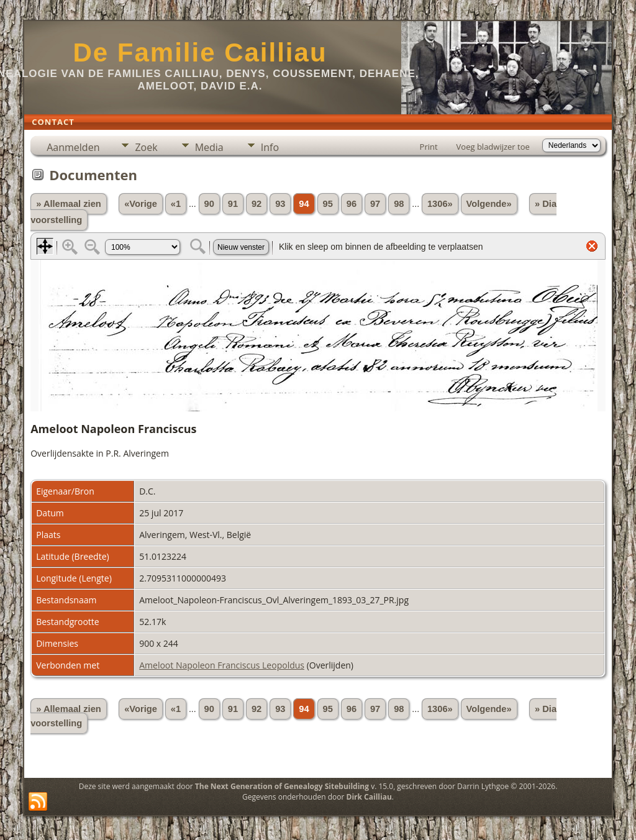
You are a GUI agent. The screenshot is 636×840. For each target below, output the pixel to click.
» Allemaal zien (69, 204)
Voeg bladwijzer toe (493, 147)
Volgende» (489, 204)
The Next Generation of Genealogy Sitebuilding (282, 786)
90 (209, 204)
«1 (176, 204)
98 (399, 204)
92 (257, 204)
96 (352, 204)
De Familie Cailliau (200, 52)
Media (209, 147)
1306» (440, 204)
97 (375, 204)
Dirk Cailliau (369, 797)
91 (233, 204)
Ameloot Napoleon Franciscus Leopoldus (222, 665)
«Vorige (141, 204)
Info (270, 147)
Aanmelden (73, 147)
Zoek (146, 147)
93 (280, 204)
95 (328, 204)
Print (429, 147)
